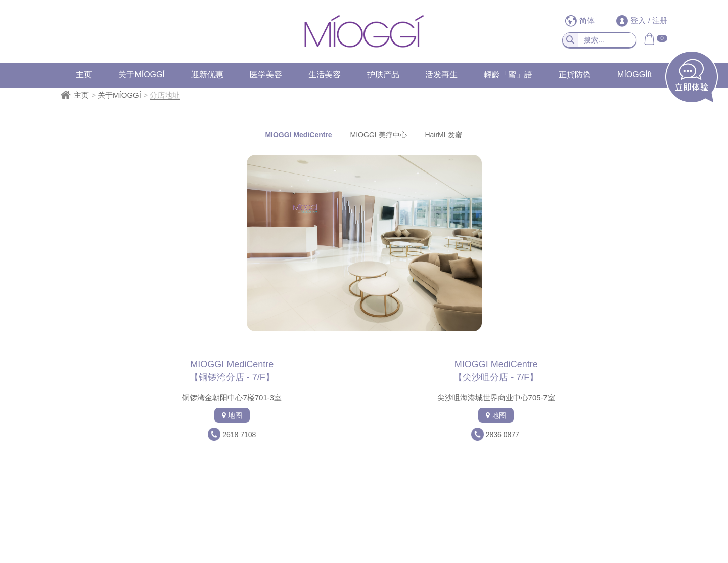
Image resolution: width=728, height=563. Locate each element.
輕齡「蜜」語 (508, 75)
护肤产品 (383, 75)
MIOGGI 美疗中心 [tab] (379, 135)
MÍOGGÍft (634, 75)
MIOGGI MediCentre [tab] (298, 135)
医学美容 (266, 75)
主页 (84, 75)
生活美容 (325, 75)
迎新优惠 (207, 75)
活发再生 (441, 75)
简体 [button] (581, 20)
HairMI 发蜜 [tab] (443, 135)
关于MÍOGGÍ (142, 75)
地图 (232, 415)
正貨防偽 (575, 75)
